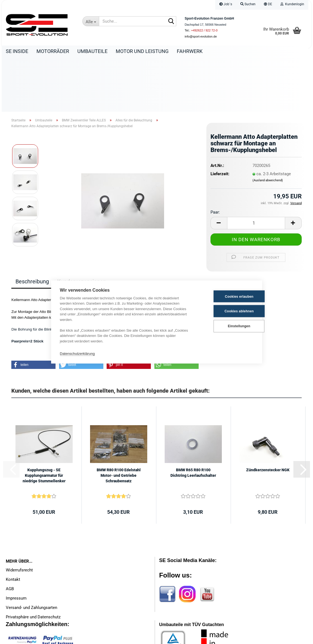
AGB (10, 535)
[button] (268, 5)
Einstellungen (226, 326)
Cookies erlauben (226, 296)
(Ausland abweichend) (268, 127)
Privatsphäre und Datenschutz (33, 563)
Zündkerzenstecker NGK (268, 416)
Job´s (226, 4)
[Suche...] (91, 21)
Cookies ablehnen (226, 311)
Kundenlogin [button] (292, 4)
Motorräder (53, 51)
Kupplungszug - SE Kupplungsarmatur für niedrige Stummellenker (44, 422)
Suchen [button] (248, 4)
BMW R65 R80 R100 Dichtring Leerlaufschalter (193, 419)
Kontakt (13, 526)
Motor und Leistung (142, 51)
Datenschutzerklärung (77, 353)
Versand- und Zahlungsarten (31, 554)
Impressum (16, 544)
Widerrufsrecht (19, 516)
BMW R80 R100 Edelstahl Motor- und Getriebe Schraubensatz (119, 422)
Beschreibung (32, 228)
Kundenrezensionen (82, 228)
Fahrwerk (190, 51)
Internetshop (136, 637)
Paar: (215, 158)
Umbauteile (92, 51)
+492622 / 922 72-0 (204, 30)
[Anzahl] (256, 169)
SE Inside (17, 51)
